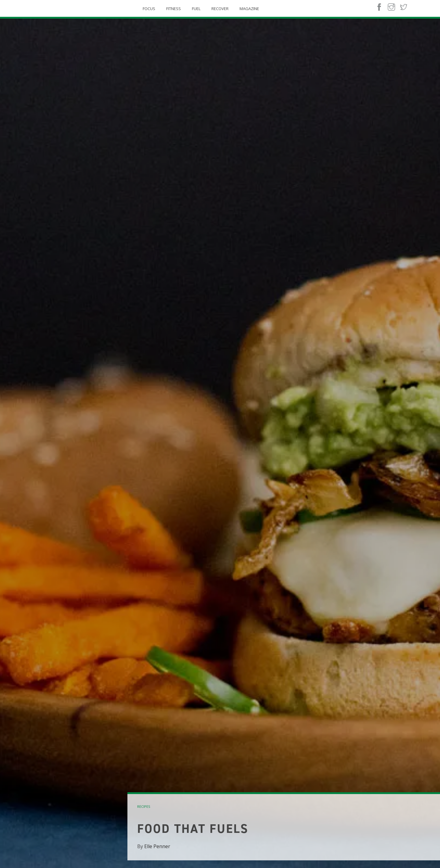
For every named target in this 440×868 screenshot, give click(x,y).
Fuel (196, 9)
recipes (144, 806)
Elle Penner (157, 846)
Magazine (249, 9)
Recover (220, 9)
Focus (149, 9)
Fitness (174, 9)
